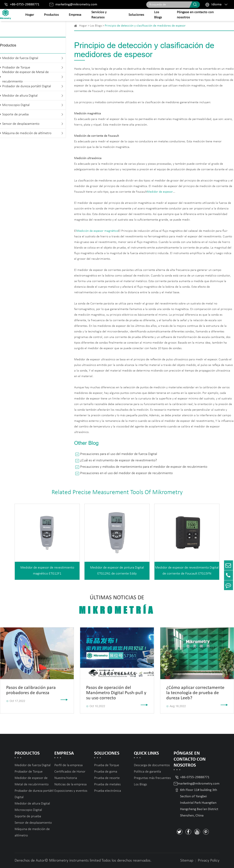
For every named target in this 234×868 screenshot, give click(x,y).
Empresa (75, 15)
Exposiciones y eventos (71, 791)
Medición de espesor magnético (97, 231)
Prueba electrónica (108, 791)
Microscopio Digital (16, 105)
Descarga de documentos (152, 765)
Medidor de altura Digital (20, 96)
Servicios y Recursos (99, 15)
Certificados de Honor (70, 772)
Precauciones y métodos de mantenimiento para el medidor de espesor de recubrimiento (144, 467)
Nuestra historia (66, 778)
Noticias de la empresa (70, 784)
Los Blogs (158, 15)
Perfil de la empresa (68, 765)
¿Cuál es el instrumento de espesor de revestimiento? (118, 460)
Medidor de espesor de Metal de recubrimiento (25, 77)
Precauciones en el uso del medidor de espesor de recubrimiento (126, 473)
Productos (51, 15)
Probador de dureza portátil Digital (27, 86)
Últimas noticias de (117, 605)
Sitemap (187, 861)
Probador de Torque (29, 772)
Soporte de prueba (15, 114)
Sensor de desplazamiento (21, 124)
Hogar (30, 15)
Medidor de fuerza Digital (20, 58)
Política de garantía (147, 772)
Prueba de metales (107, 784)
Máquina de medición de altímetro (27, 133)
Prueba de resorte (107, 778)
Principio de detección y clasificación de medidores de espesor (145, 26)
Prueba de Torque (107, 765)
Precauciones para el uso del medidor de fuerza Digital (119, 454)
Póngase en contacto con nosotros (195, 15)
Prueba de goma (106, 772)
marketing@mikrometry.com (76, 4)
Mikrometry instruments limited (75, 861)
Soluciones (136, 15)
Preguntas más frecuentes (152, 778)
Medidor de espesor (160, 192)
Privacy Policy (209, 861)
